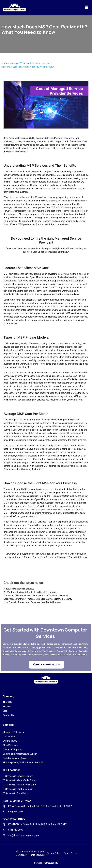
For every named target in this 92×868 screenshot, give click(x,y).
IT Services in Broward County (18, 776)
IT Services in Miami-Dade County (20, 780)
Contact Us (8, 715)
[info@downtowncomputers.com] (4, 835)
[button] (86, 7)
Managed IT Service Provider (24, 63)
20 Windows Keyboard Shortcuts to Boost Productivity (31, 592)
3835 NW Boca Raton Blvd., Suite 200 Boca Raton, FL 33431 (38, 824)
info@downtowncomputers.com (23, 835)
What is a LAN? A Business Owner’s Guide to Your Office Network (36, 596)
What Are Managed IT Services (19, 589)
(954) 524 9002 (15, 812)
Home (4, 63)
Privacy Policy (54, 853)
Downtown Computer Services (21, 248)
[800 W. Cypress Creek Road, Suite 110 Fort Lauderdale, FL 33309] (4, 806)
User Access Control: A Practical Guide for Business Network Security (38, 599)
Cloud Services (10, 745)
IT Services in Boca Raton (16, 793)
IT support (35, 287)
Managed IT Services (13, 732)
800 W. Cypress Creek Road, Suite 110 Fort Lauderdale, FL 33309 (40, 806)
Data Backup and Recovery (16, 758)
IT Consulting (9, 737)
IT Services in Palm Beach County (20, 785)
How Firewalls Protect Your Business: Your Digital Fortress (32, 602)
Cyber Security (10, 741)
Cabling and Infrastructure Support (20, 754)
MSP (6, 513)
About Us (7, 702)
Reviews (7, 706)
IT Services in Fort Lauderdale (18, 789)
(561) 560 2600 (15, 830)
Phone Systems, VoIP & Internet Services (23, 762)
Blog (5, 711)
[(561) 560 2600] (4, 830)
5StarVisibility (51, 863)
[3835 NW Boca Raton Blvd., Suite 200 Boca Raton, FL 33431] (4, 824)
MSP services (40, 189)
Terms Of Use (71, 853)
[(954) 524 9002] (4, 812)
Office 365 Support (12, 749)
